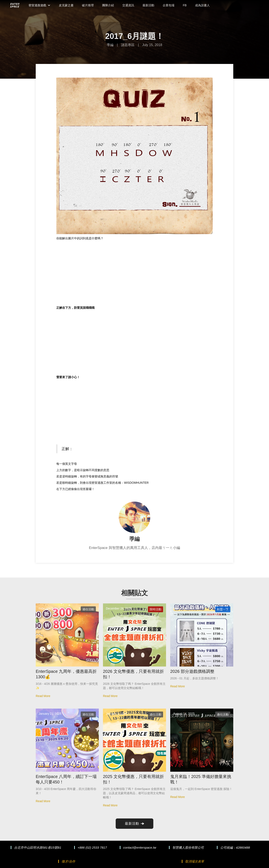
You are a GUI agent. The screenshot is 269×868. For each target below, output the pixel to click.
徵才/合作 (68, 861)
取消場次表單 (195, 861)
